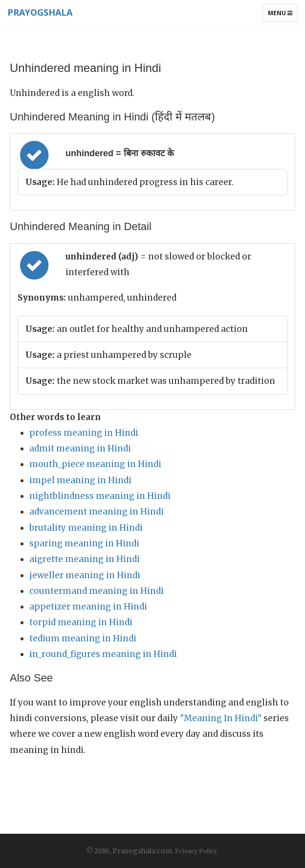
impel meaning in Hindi (80, 480)
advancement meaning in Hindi (97, 512)
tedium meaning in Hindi (83, 638)
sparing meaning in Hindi (84, 543)
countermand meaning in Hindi (97, 591)
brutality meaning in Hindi (86, 528)
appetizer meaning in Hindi (88, 607)
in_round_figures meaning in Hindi (103, 654)
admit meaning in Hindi (80, 448)
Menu (283, 15)
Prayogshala (40, 12)
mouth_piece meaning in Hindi (95, 464)
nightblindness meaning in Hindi (100, 496)
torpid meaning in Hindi (81, 622)
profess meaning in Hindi (84, 433)
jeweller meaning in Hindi (85, 575)
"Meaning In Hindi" (221, 718)
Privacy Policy (196, 851)
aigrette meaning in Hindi (85, 559)
